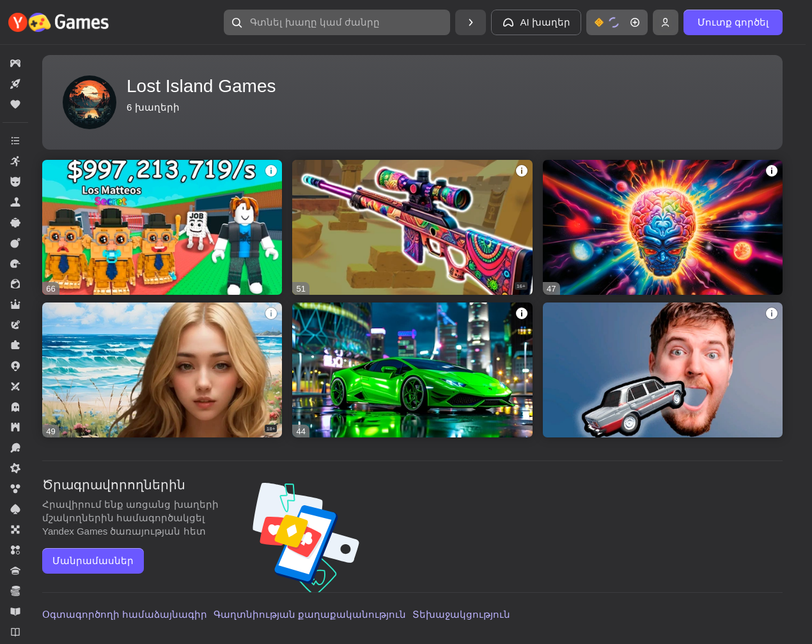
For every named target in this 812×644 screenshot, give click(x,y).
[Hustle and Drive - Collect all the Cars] (412, 370)
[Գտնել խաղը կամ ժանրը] (337, 22)
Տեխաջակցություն (461, 614)
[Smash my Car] (663, 370)
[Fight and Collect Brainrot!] (162, 227)
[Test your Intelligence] (663, 227)
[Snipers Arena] (412, 227)
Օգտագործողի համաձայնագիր (125, 614)
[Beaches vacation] (162, 370)
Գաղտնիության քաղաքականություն (310, 614)
